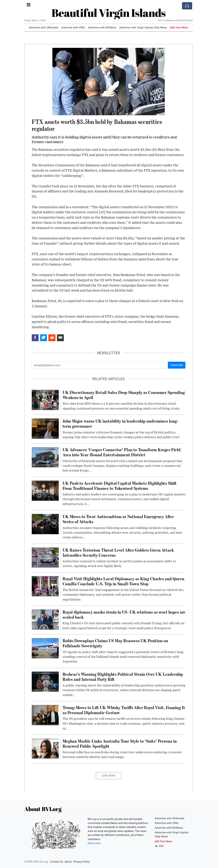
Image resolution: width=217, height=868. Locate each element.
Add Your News (179, 28)
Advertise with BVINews (102, 28)
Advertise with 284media (44, 28)
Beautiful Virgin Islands (108, 13)
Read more (94, 843)
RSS (159, 846)
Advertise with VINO (73, 28)
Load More (108, 776)
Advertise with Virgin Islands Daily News (143, 28)
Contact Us (57, 862)
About (68, 862)
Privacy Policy (81, 862)
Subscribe (177, 365)
